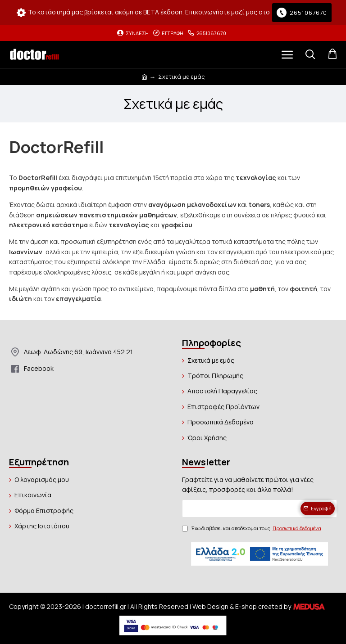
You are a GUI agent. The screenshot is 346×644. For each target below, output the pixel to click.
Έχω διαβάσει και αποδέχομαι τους (252, 528)
